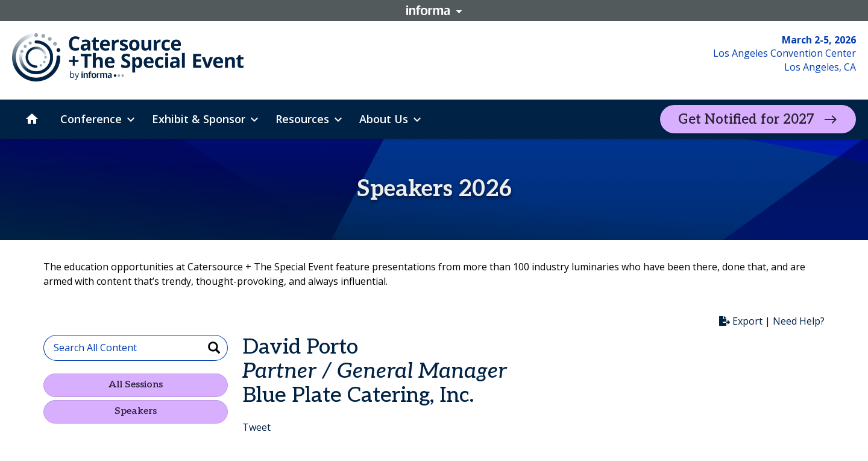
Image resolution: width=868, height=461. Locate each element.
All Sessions (136, 385)
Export (741, 321)
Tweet (256, 427)
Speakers (136, 411)
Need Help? (799, 321)
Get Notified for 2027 (746, 119)
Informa (434, 10)
